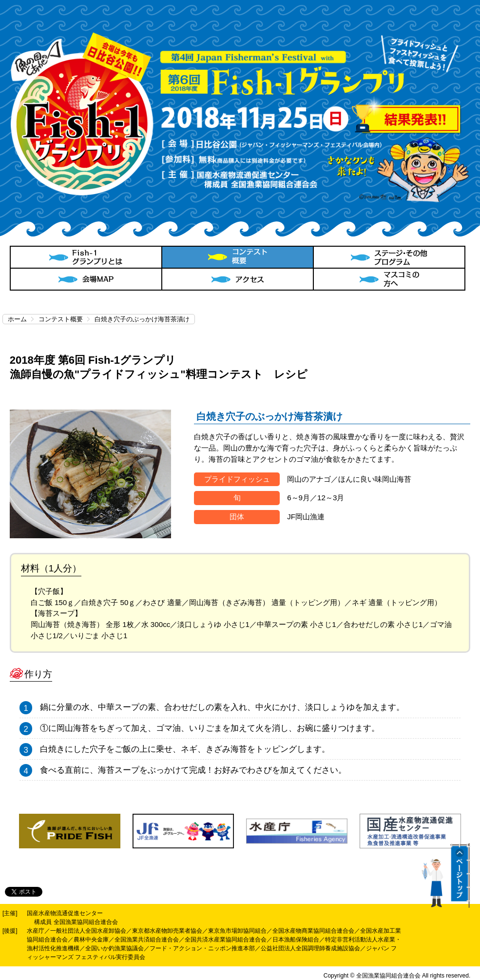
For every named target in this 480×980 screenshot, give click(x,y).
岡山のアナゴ (309, 479)
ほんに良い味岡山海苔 (375, 479)
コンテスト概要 (61, 319)
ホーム (17, 319)
